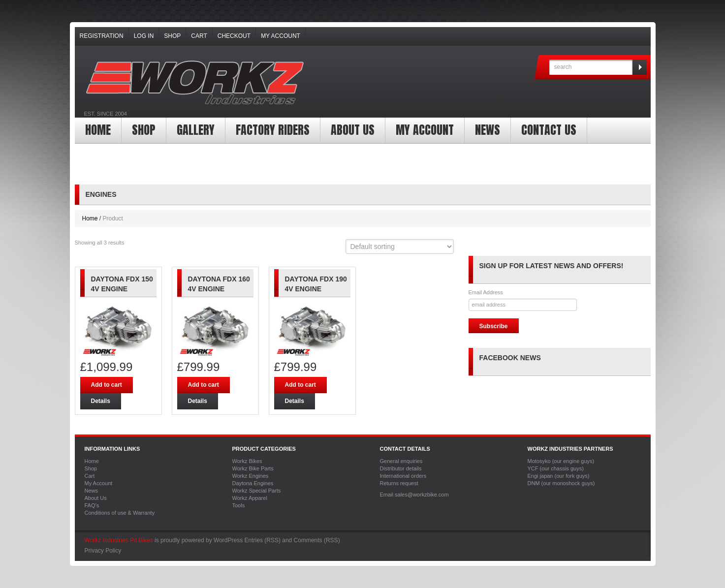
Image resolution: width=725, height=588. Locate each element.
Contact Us (549, 130)
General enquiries (401, 461)
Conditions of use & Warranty (120, 513)
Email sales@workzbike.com (414, 495)
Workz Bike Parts (253, 468)
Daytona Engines (253, 483)
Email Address (486, 292)
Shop (172, 36)
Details (101, 401)
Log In (144, 36)
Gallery (196, 130)
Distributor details (401, 468)
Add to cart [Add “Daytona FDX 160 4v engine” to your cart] (204, 385)
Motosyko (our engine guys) (561, 461)
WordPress (228, 540)
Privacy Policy (103, 551)
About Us (353, 130)
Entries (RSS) (263, 540)
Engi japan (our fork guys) (559, 476)
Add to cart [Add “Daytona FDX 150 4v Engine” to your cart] (107, 385)
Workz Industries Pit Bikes (119, 540)
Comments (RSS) (317, 540)
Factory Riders (273, 130)
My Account (281, 36)
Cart (199, 36)
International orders (403, 476)
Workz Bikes (247, 461)
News (488, 130)
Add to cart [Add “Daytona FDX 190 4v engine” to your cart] (300, 385)
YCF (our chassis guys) (556, 468)
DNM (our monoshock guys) (561, 483)
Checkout (234, 36)
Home (98, 130)
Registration (102, 36)
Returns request (399, 483)
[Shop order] (400, 247)
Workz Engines (251, 476)
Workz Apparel (250, 498)
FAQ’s (92, 505)
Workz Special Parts (257, 491)
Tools (239, 505)
